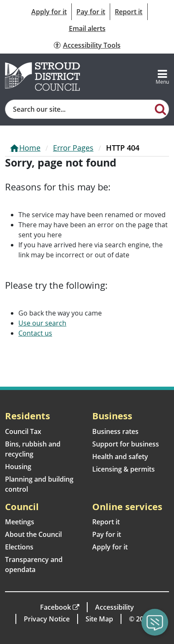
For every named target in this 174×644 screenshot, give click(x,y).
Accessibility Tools (92, 45)
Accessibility (115, 607)
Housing (18, 467)
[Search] (160, 109)
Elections (19, 547)
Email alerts (87, 28)
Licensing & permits (124, 469)
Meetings (20, 522)
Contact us (35, 333)
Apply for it (49, 12)
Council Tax (23, 431)
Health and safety (120, 457)
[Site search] (79, 109)
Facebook (55, 607)
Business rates (115, 431)
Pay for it (91, 12)
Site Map (99, 619)
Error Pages (73, 148)
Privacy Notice (47, 619)
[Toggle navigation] (162, 77)
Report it (129, 12)
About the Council (33, 534)
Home (30, 148)
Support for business (126, 444)
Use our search (42, 323)
